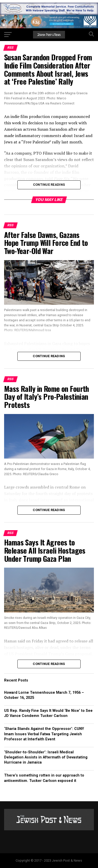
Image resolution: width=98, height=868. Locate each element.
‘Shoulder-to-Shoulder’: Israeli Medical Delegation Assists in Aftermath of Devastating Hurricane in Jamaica (46, 757)
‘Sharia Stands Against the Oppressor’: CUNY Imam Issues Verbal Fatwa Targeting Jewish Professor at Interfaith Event (44, 734)
